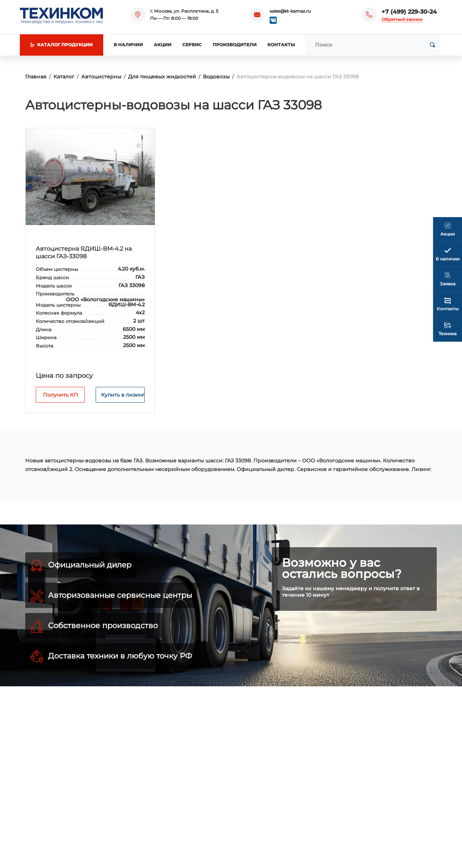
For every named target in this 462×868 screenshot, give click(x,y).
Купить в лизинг (123, 395)
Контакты (281, 45)
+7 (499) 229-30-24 (409, 12)
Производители (235, 45)
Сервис (192, 45)
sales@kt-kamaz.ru (290, 11)
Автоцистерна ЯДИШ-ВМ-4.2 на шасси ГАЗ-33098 (84, 252)
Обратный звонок (402, 19)
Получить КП (60, 395)
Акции (163, 45)
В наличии (128, 45)
